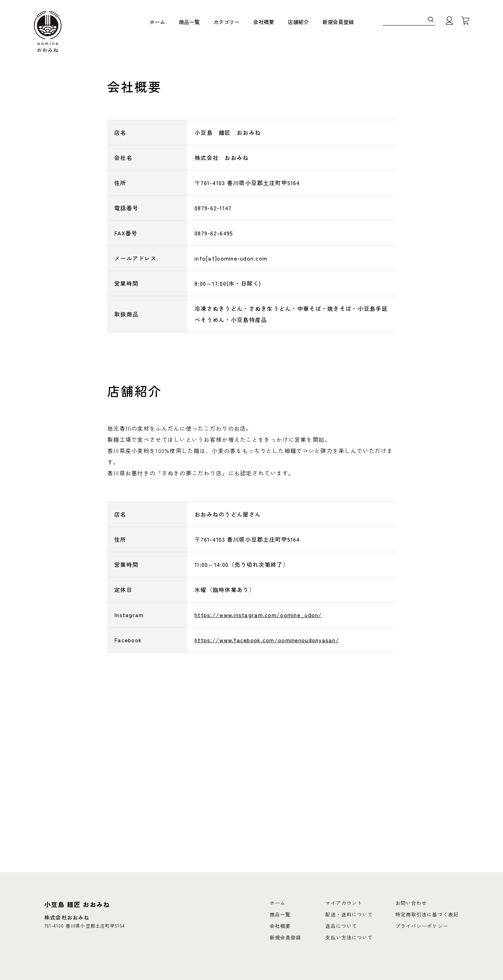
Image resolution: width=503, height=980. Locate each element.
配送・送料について (349, 914)
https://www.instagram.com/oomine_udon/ (258, 615)
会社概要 (264, 22)
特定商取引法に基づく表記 (427, 914)
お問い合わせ (411, 903)
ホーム (157, 22)
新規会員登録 (338, 22)
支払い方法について (349, 937)
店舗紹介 (298, 22)
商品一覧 (189, 22)
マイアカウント (344, 903)
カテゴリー (227, 22)
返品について (341, 926)
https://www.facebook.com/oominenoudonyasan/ (267, 640)
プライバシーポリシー (422, 926)
